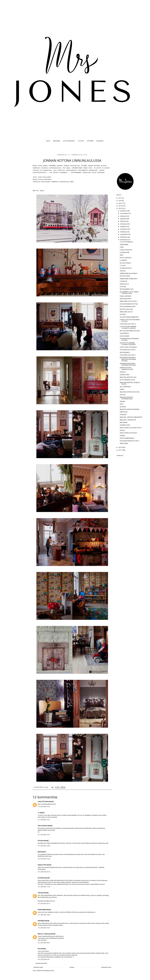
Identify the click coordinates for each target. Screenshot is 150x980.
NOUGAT (123, 395)
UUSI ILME (123, 287)
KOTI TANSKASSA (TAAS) (127, 380)
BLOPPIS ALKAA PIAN (126, 309)
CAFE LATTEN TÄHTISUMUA (128, 347)
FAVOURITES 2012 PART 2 (128, 355)
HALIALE (122, 430)
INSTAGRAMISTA (125, 352)
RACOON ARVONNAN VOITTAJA (130, 331)
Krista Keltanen (45, 179)
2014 (120, 206)
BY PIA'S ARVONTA (126, 258)
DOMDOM (123, 415)
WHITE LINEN (124, 443)
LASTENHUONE (125, 252)
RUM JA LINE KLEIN (125, 296)
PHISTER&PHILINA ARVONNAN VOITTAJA (129, 339)
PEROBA (122, 401)
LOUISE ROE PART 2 (126, 268)
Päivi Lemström (43, 826)
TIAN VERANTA (124, 333)
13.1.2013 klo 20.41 (44, 943)
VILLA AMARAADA (125, 387)
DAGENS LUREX (125, 375)
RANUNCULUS (124, 284)
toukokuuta (124, 229)
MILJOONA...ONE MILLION (128, 420)
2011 (120, 450)
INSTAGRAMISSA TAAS (127, 289)
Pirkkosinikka (42, 910)
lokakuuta (123, 216)
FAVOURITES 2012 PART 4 (128, 324)
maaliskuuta (124, 234)
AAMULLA (123, 372)
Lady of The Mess (43, 802)
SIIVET (122, 255)
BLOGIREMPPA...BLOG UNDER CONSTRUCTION (129, 293)
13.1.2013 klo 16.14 (44, 872)
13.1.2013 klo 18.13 (44, 904)
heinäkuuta (124, 224)
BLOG (48, 141)
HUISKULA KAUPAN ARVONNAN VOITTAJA (130, 320)
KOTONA (123, 314)
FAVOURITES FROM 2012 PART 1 (130, 441)
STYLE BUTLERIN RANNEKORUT (129, 317)
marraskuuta (124, 213)
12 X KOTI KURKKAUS (126, 242)
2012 (120, 447)
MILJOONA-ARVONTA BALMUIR (129, 409)
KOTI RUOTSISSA (125, 276)
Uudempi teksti (38, 967)
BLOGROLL (100, 141)
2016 (120, 201)
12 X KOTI (81, 141)
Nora (39, 949)
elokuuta (123, 221)
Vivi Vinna (41, 841)
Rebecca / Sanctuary (44, 934)
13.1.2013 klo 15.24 (44, 859)
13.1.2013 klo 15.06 (44, 846)
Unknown (41, 893)
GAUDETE (123, 407)
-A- (39, 813)
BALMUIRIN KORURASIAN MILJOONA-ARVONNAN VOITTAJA (128, 359)
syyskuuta (123, 219)
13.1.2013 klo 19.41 (44, 928)
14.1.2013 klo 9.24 (43, 959)
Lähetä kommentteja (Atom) (45, 971)
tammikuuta (124, 240)
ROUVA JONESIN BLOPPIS (128, 307)
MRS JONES (57, 141)
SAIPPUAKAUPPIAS (126, 299)
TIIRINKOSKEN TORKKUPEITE (129, 279)
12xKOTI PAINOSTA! (126, 250)
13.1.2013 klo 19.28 (44, 915)
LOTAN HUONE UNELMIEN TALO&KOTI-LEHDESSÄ (128, 327)
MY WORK (90, 141)
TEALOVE (123, 271)
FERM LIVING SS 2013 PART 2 (129, 301)
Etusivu (72, 967)
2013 (120, 208)
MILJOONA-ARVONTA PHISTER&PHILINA (126, 398)
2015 (120, 203)
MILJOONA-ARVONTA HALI (128, 377)
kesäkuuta (123, 227)
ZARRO (122, 389)
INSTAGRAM (124, 422)
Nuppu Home (42, 865)
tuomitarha (41, 878)
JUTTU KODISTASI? (69, 141)
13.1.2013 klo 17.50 (44, 887)
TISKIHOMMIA (124, 245)
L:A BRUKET (123, 260)
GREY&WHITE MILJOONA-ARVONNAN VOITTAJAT (128, 364)
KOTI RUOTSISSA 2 (125, 263)
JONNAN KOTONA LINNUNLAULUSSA (126, 368)
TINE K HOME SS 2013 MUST (128, 433)
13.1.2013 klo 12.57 (44, 807)
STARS (122, 247)
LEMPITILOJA (124, 412)
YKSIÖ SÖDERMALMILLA (127, 438)
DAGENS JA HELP (125, 425)
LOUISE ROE (123, 281)
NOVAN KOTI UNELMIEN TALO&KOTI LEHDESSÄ (128, 344)
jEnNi (39, 852)
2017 (120, 198)
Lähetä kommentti (41, 963)
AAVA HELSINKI (124, 336)
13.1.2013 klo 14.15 (44, 835)
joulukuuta (124, 211)
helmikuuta (124, 237)
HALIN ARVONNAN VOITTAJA (129, 304)
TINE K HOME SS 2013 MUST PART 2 (131, 428)
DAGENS (122, 436)
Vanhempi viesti (106, 967)
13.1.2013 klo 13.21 (44, 820)
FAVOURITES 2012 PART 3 (128, 350)
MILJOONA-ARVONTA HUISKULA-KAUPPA (130, 383)
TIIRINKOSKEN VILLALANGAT (129, 273)
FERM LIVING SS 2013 (126, 312)
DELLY (122, 404)
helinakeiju (41, 921)
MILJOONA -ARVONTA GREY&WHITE (131, 417)
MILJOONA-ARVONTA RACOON (130, 392)
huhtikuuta (124, 232)
